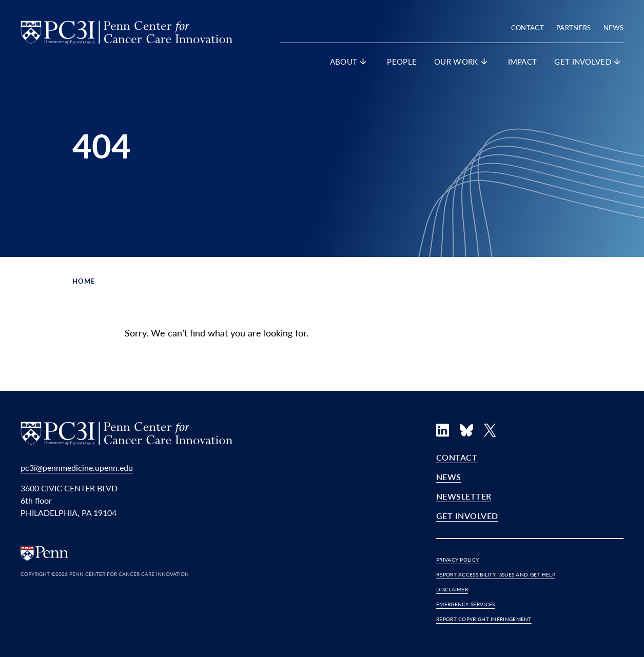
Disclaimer (452, 589)
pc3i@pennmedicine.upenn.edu (77, 467)
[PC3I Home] (126, 31)
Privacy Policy (457, 560)
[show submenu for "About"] (363, 64)
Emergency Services (465, 604)
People (402, 61)
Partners (574, 27)
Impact (523, 61)
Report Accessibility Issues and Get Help (496, 574)
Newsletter (464, 496)
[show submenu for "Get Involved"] (617, 64)
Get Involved (467, 516)
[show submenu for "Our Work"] (484, 64)
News (613, 27)
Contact (528, 27)
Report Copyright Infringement (484, 619)
